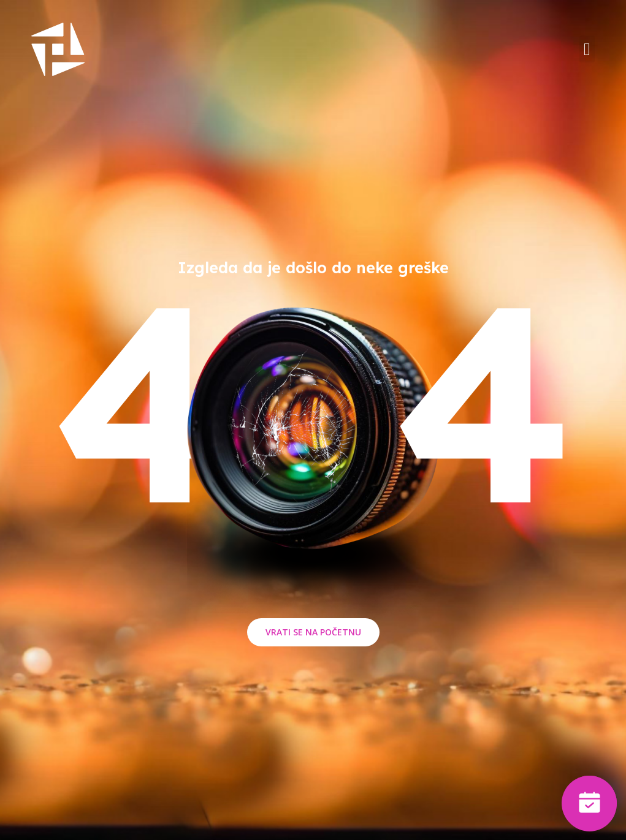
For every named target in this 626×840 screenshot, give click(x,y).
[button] (587, 49)
